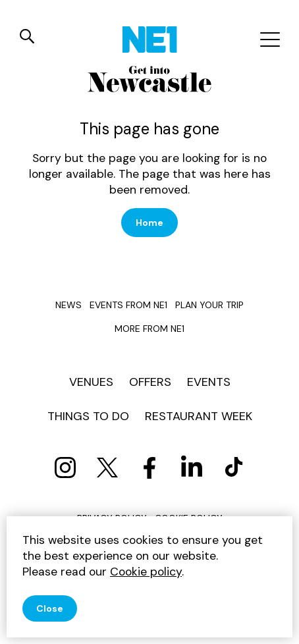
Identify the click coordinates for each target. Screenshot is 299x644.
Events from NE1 (128, 305)
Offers (150, 382)
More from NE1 (149, 329)
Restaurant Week (199, 416)
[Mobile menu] (268, 40)
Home (149, 223)
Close (50, 608)
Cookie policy (146, 572)
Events (209, 382)
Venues (91, 382)
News (68, 305)
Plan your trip (209, 305)
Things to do (88, 416)
